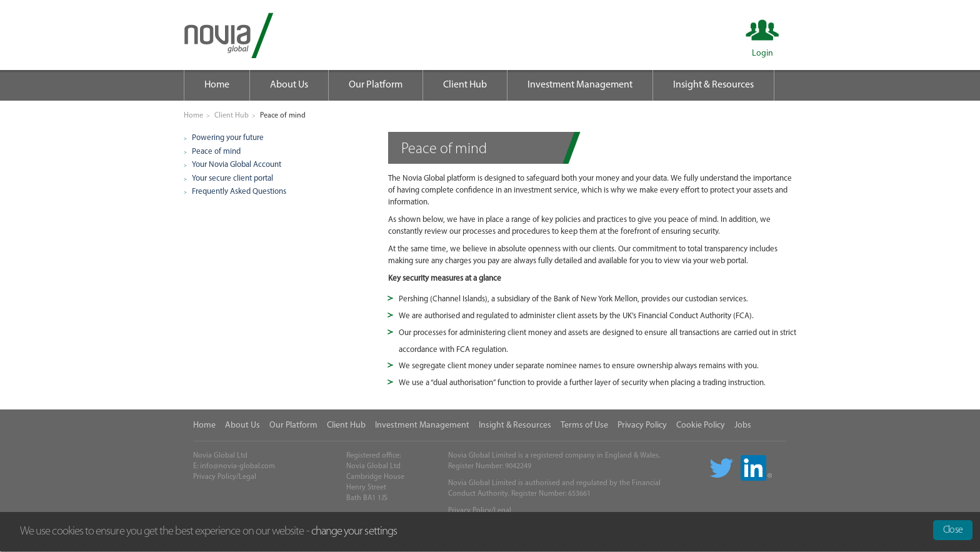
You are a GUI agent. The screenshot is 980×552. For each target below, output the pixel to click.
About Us (289, 85)
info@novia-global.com (237, 466)
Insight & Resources (713, 85)
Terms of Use (584, 425)
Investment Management (580, 85)
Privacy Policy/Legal (225, 477)
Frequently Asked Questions (239, 192)
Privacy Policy (642, 425)
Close (953, 530)
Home (217, 85)
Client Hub (465, 85)
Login (762, 53)
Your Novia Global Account (237, 165)
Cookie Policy (701, 425)
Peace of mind (216, 152)
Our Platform (376, 85)
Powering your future (228, 138)
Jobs (743, 425)
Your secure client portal (232, 178)
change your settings (354, 532)
